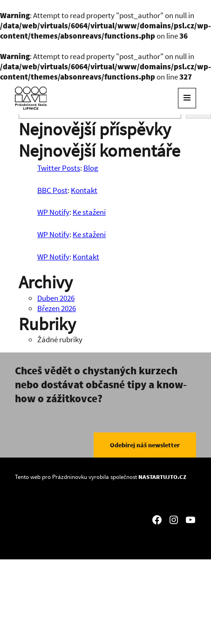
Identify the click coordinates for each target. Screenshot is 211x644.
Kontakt (84, 190)
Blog (91, 168)
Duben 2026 (56, 298)
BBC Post (52, 190)
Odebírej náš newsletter (145, 445)
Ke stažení (89, 212)
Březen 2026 (57, 308)
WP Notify (53, 212)
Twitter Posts (59, 168)
